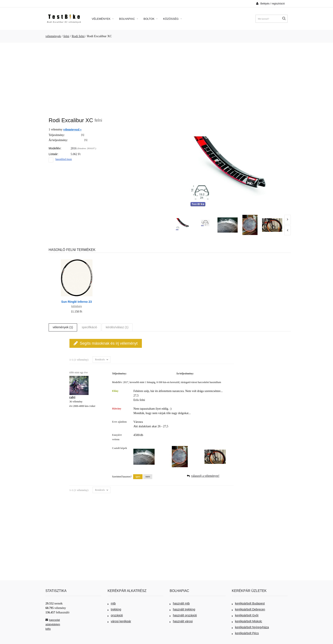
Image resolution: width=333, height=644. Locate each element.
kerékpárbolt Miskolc (247, 621)
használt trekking (182, 609)
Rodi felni (78, 36)
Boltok (151, 19)
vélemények (53, 36)
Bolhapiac (129, 19)
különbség (77, 306)
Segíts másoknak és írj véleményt (106, 343)
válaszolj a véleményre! (205, 476)
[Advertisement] (166, 78)
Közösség (172, 19)
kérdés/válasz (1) (117, 327)
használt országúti (183, 615)
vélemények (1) (63, 327)
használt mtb (180, 603)
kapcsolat (53, 620)
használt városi (181, 621)
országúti (115, 615)
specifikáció (89, 327)
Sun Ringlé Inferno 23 (76, 302)
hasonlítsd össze (64, 159)
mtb (112, 603)
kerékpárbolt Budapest (248, 603)
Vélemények (103, 19)
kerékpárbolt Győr (245, 615)
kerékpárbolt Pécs (245, 633)
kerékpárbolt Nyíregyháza (250, 627)
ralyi (72, 397)
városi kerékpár (119, 621)
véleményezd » (72, 130)
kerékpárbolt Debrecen (249, 609)
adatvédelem (53, 624)
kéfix (48, 629)
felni (66, 36)
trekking (114, 609)
